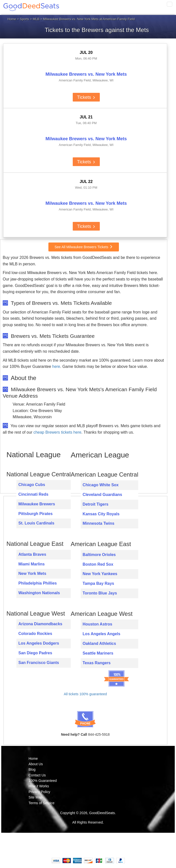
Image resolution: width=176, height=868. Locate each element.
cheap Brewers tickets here (57, 432)
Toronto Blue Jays (100, 593)
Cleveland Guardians (102, 495)
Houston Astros (97, 624)
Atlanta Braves (32, 554)
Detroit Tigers (96, 504)
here (56, 366)
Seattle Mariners (98, 653)
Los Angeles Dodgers (39, 643)
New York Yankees (100, 574)
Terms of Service (41, 803)
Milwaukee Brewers (37, 504)
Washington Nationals (39, 593)
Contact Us (37, 775)
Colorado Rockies (35, 634)
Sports (25, 19)
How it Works (39, 786)
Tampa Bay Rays (98, 583)
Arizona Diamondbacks (40, 624)
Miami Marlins (32, 564)
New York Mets (32, 573)
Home (12, 19)
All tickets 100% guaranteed (85, 694)
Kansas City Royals (101, 514)
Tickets (86, 97)
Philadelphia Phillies (38, 583)
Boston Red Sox (98, 564)
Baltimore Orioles (99, 555)
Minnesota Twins (99, 523)
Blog (32, 769)
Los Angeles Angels (102, 634)
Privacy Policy (39, 792)
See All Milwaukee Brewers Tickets (84, 247)
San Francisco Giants (39, 663)
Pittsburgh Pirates (35, 514)
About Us (36, 764)
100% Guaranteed (43, 781)
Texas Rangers (97, 663)
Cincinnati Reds (33, 494)
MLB (36, 19)
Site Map (35, 797)
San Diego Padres (35, 653)
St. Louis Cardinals (36, 523)
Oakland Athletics (99, 643)
